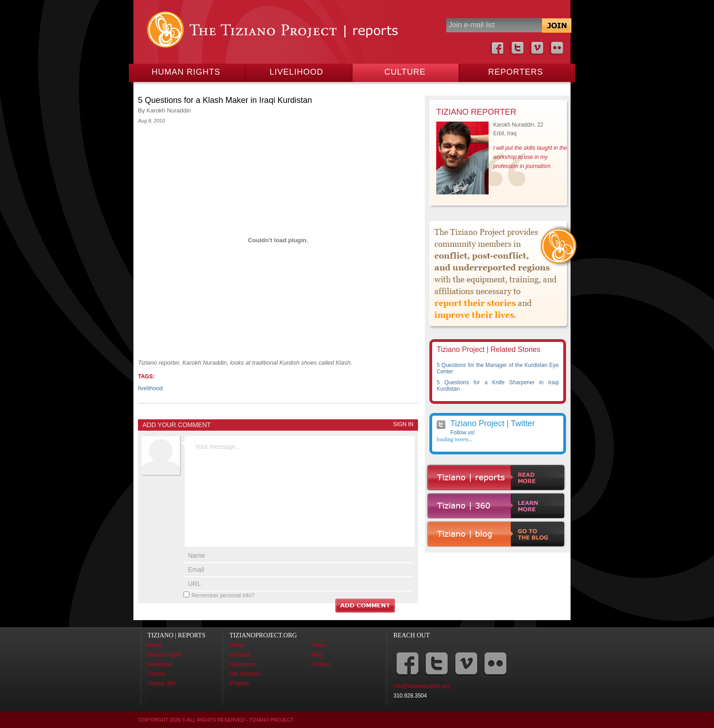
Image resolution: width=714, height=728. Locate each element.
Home (155, 645)
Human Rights (186, 72)
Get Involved (245, 674)
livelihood (150, 388)
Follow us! (463, 433)
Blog (317, 655)
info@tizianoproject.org (421, 686)
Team (318, 645)
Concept (240, 655)
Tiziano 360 (162, 683)
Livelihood (296, 72)
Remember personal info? (223, 596)
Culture (405, 72)
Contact (321, 664)
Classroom (242, 664)
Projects (239, 683)
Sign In (403, 424)
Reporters (516, 72)
